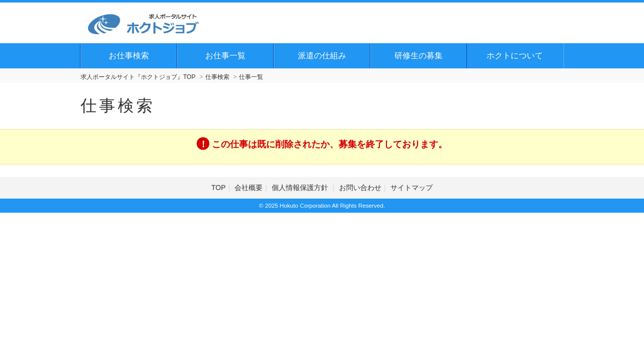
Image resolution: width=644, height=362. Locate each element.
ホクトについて (515, 56)
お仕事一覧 (225, 56)
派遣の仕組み (322, 56)
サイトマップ (412, 188)
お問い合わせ (360, 188)
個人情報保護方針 (301, 188)
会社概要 (249, 188)
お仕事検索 (129, 56)
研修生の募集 (419, 56)
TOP (219, 188)
